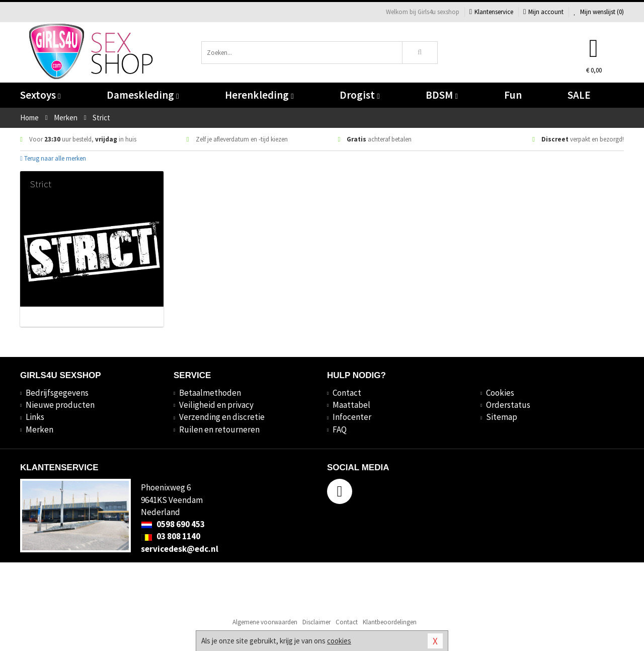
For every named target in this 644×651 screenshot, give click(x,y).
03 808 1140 (171, 536)
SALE (579, 95)
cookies (339, 641)
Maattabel (351, 405)
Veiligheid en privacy (216, 405)
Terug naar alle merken (53, 158)
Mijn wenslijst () (599, 12)
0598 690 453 (173, 524)
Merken (39, 429)
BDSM (441, 95)
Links (35, 417)
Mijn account (543, 12)
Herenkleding (259, 95)
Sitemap (502, 417)
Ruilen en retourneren (219, 429)
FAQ (340, 429)
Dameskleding (143, 95)
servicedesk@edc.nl (180, 549)
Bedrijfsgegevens (57, 393)
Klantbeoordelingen (390, 622)
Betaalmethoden (210, 393)
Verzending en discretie (222, 417)
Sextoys (40, 95)
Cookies (500, 393)
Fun (513, 95)
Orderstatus (508, 405)
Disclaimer (316, 622)
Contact (347, 393)
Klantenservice (491, 12)
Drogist (359, 95)
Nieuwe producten (60, 405)
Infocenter (352, 417)
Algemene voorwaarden (265, 622)
